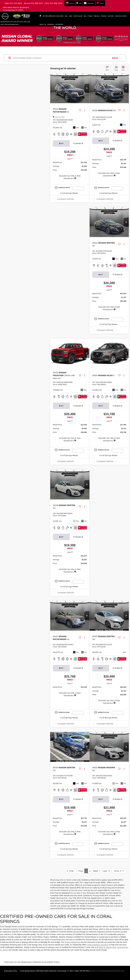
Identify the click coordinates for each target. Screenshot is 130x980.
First (70, 871)
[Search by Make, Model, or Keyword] (61, 58)
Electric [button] (111, 16)
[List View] (123, 68)
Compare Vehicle (66, 199)
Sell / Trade (88, 16)
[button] (87, 88)
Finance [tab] (78, 143)
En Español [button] (60, 24)
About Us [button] (43, 24)
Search (115, 58)
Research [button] (51, 24)
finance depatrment (73, 942)
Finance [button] (104, 16)
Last (106, 871)
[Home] (40, 16)
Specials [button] (97, 16)
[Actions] (85, 110)
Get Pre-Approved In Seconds (53, 16)
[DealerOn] (11, 971)
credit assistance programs (98, 945)
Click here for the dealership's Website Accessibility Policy (32, 962)
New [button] (66, 16)
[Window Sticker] (82, 134)
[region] (70, 170)
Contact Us (94, 971)
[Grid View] (116, 68)
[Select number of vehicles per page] (119, 871)
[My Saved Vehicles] (100, 3)
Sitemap (109, 971)
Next (97, 871)
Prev (80, 871)
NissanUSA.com (119, 971)
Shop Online (78, 16)
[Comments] (75, 134)
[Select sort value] (108, 68)
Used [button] (71, 16)
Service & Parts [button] (121, 16)
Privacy (102, 971)
